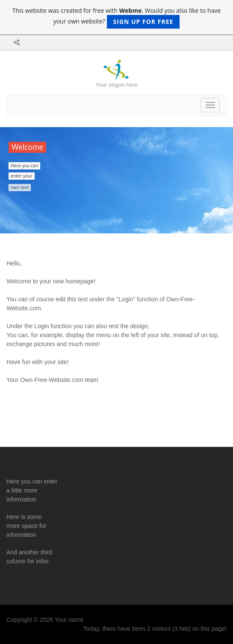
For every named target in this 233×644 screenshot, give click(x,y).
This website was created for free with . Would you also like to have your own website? (117, 17)
